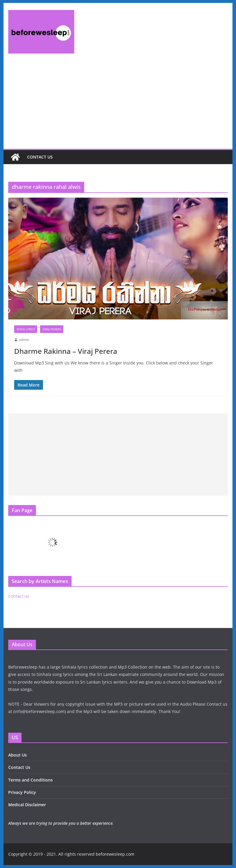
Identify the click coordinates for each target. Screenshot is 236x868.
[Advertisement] (118, 105)
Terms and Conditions (30, 780)
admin (24, 340)
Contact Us (19, 767)
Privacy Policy (22, 792)
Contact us (40, 157)
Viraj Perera (52, 329)
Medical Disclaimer (27, 805)
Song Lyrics (26, 329)
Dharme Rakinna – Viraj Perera (66, 351)
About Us (18, 755)
